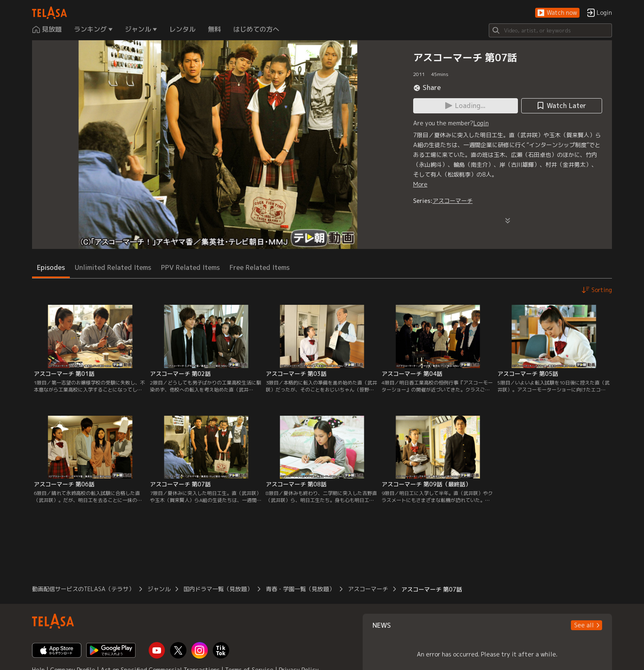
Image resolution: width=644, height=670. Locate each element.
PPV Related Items (190, 267)
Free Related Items (260, 267)
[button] (557, 13)
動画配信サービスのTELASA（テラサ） (83, 589)
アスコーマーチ (453, 201)
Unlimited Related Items (113, 267)
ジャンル (159, 589)
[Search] (550, 30)
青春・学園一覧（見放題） (300, 589)
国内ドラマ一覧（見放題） (218, 589)
